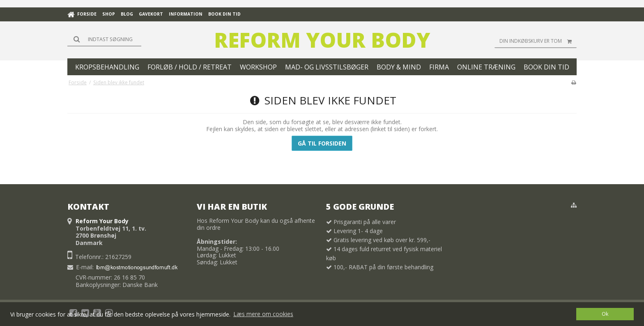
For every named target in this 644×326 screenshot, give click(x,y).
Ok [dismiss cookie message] (605, 314)
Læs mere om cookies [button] (263, 314)
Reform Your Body (322, 40)
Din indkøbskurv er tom (538, 41)
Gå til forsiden (322, 143)
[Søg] (104, 39)
